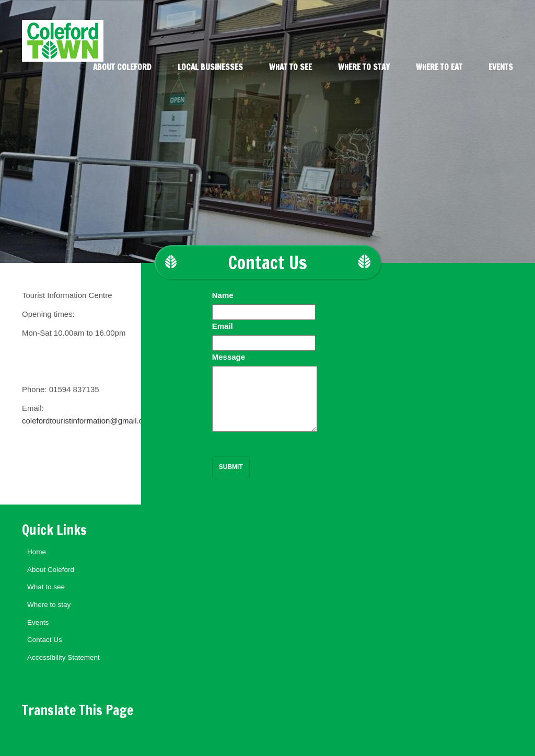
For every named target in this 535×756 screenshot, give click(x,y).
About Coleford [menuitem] (122, 67)
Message (229, 357)
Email (223, 326)
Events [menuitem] (501, 67)
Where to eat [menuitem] (439, 67)
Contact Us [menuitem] (45, 640)
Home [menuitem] (37, 552)
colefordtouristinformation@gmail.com (88, 421)
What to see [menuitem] (290, 67)
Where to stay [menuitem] (364, 67)
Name (223, 295)
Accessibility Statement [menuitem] (63, 657)
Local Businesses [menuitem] (210, 67)
